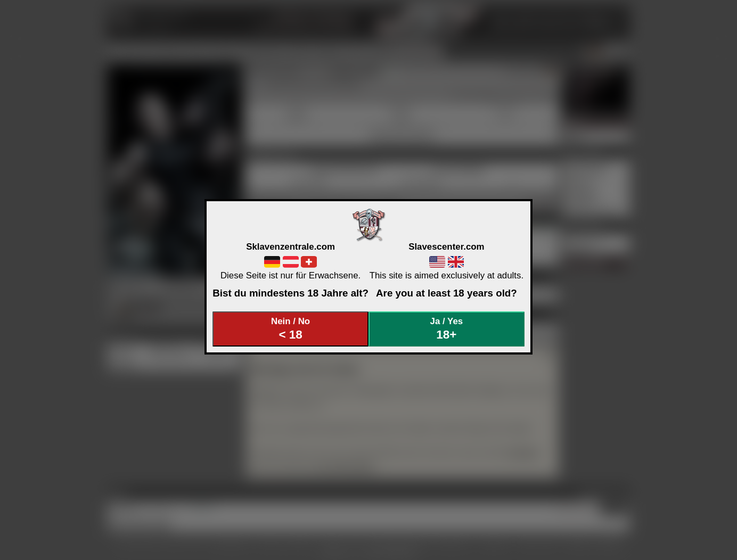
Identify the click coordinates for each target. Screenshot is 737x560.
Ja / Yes (447, 329)
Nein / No (291, 329)
